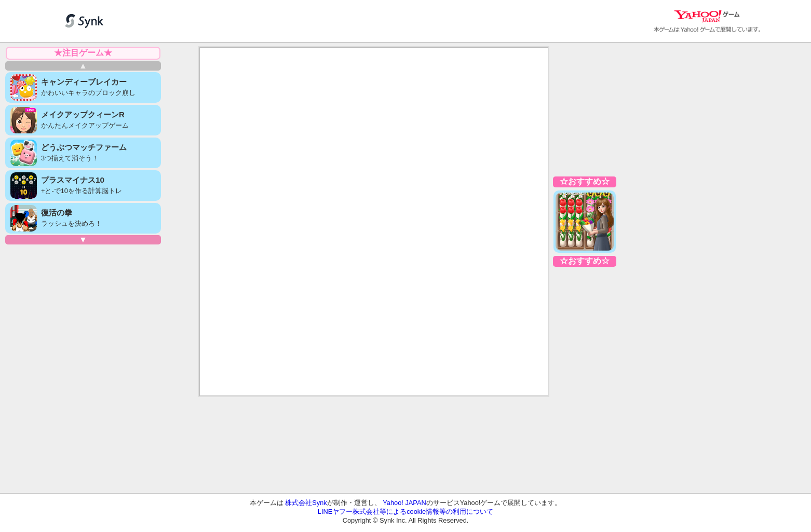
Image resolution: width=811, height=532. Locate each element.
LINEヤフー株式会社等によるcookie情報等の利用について (405, 511)
